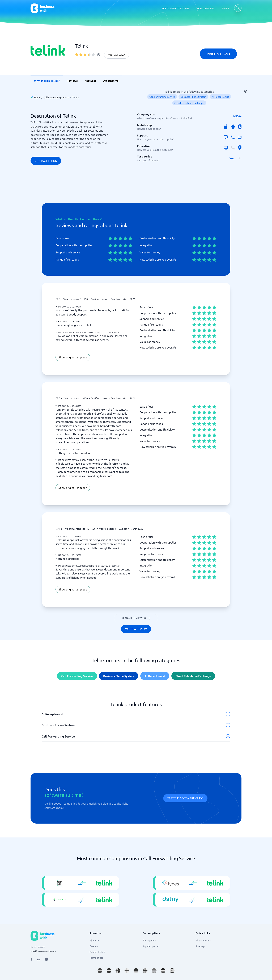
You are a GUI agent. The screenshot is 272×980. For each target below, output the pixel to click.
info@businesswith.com (43, 951)
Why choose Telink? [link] (47, 81)
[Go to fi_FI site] (127, 971)
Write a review (117, 55)
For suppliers (149, 940)
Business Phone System (193, 97)
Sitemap (200, 946)
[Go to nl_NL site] (163, 971)
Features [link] (90, 81)
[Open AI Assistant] (47, 959)
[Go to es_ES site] (172, 971)
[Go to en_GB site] (145, 971)
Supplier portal (150, 946)
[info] (99, 55)
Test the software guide (185, 798)
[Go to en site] (154, 971)
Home (37, 97)
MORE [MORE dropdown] (226, 8)
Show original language (73, 357)
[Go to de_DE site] (136, 971)
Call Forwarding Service (56, 97)
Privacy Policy (97, 952)
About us (94, 940)
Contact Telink (46, 161)
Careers (94, 946)
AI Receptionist (220, 97)
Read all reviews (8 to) (136, 618)
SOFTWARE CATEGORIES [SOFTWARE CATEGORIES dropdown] (176, 8)
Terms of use (96, 958)
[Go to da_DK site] (109, 971)
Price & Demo (218, 54)
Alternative (111, 81)
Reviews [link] (72, 81)
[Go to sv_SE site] (100, 971)
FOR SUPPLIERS (206, 8)
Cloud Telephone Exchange (189, 103)
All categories (203, 940)
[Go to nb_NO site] (118, 971)
